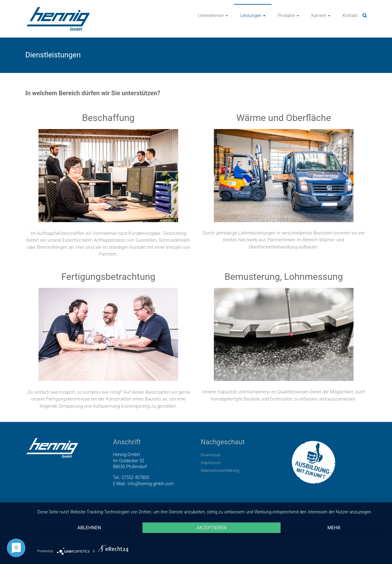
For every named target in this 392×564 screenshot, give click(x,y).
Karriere (319, 16)
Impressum (211, 463)
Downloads (211, 455)
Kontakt (350, 16)
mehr (334, 528)
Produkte (286, 16)
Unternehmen (211, 16)
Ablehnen (89, 528)
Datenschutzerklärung (220, 470)
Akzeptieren (211, 528)
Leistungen (251, 16)
